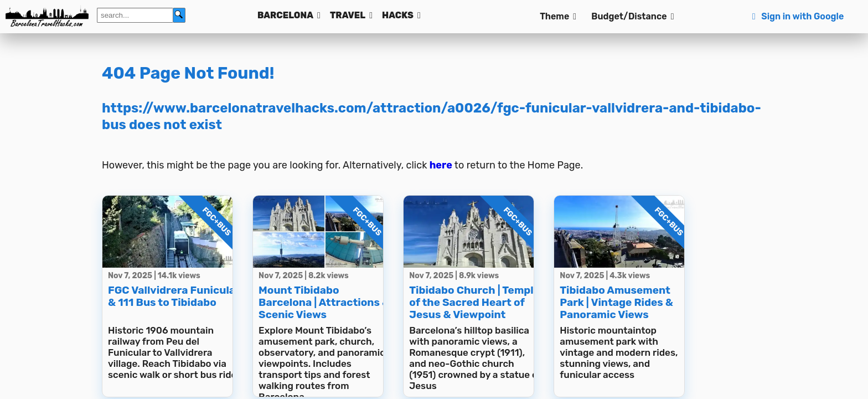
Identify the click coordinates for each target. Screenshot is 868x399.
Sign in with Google (796, 16)
